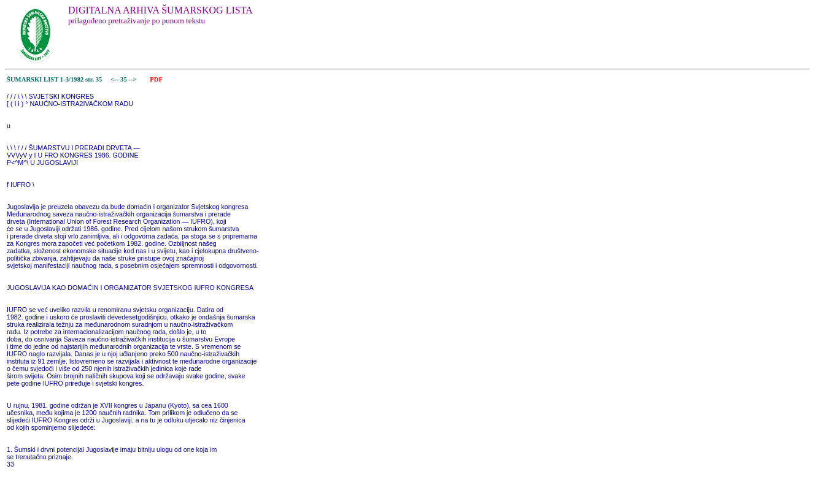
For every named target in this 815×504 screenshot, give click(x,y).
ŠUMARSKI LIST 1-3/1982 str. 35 (54, 79)
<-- (115, 79)
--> (133, 79)
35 (124, 79)
